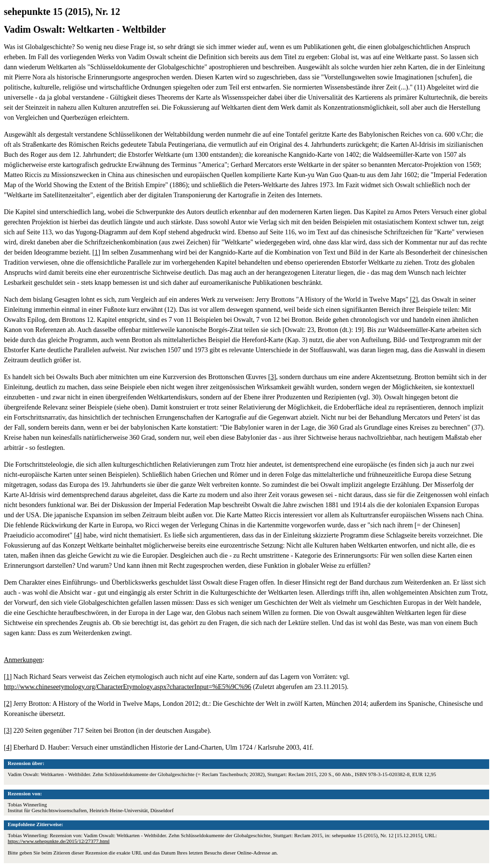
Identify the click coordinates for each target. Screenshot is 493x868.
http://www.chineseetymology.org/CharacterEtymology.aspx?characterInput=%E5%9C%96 (128, 687)
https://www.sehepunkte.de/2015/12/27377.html (59, 841)
